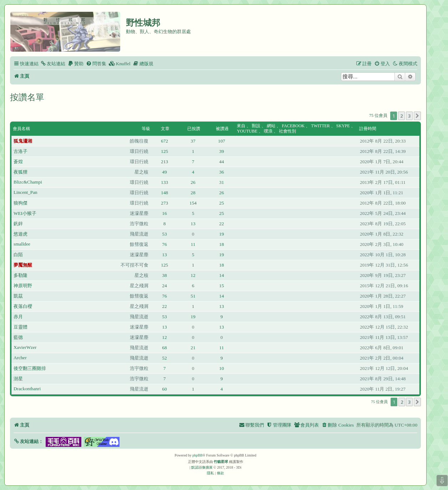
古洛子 (21, 151)
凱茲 (18, 296)
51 (193, 296)
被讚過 (222, 129)
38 (165, 275)
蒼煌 (18, 162)
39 (222, 151)
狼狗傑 (21, 203)
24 (165, 286)
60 (165, 389)
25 (222, 203)
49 (165, 172)
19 (222, 234)
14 (222, 275)
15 (222, 286)
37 (193, 141)
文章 (165, 129)
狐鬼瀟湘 (23, 141)
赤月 (18, 317)
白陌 (18, 255)
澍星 (18, 379)
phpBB (198, 455)
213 (164, 162)
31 (222, 182)
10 (222, 368)
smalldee (22, 244)
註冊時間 (368, 129)
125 (164, 151)
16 (165, 213)
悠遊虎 (21, 234)
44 (222, 162)
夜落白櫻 (23, 306)
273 (164, 203)
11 (193, 244)
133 (164, 182)
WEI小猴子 (25, 213)
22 (222, 224)
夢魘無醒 (23, 265)
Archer (20, 358)
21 (193, 348)
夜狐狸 (21, 172)
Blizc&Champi (28, 182)
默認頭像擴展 (202, 467)
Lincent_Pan (26, 192)
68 (165, 348)
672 (164, 141)
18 (222, 244)
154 (193, 203)
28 (193, 193)
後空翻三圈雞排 (30, 368)
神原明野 (23, 286)
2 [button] (401, 116)
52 (165, 358)
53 (165, 234)
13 (193, 224)
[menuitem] (53, 64)
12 (193, 275)
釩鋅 (18, 224)
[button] (417, 116)
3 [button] (409, 116)
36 (222, 172)
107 (222, 141)
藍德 (18, 337)
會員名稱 (21, 129)
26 (193, 182)
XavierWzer (25, 347)
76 (165, 244)
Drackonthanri (27, 389)
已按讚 (194, 129)
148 (164, 193)
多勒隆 (21, 275)
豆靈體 (21, 327)
